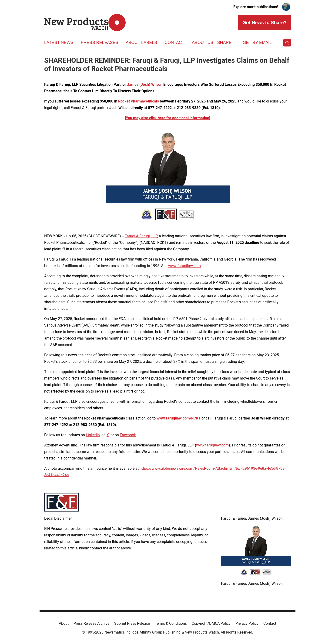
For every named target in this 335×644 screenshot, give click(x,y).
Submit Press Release (132, 623)
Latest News (59, 43)
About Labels (141, 43)
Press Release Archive (91, 623)
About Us (203, 43)
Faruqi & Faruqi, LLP (141, 236)
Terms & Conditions (171, 623)
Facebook (128, 435)
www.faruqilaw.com (184, 266)
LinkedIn (93, 435)
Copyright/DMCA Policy (211, 623)
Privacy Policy (247, 623)
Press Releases (99, 43)
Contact (174, 43)
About (64, 623)
